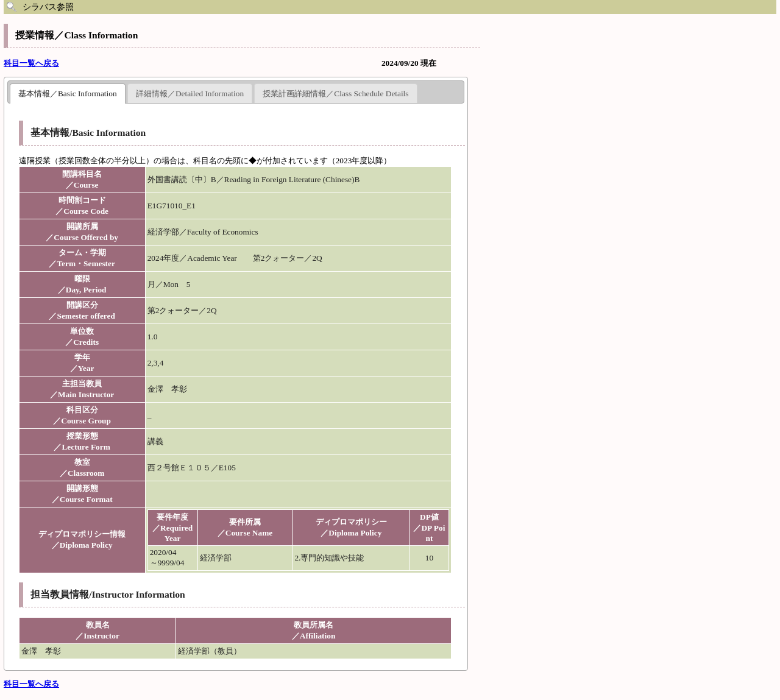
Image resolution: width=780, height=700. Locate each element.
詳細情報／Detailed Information (190, 94)
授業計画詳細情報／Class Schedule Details (335, 94)
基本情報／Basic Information (68, 94)
